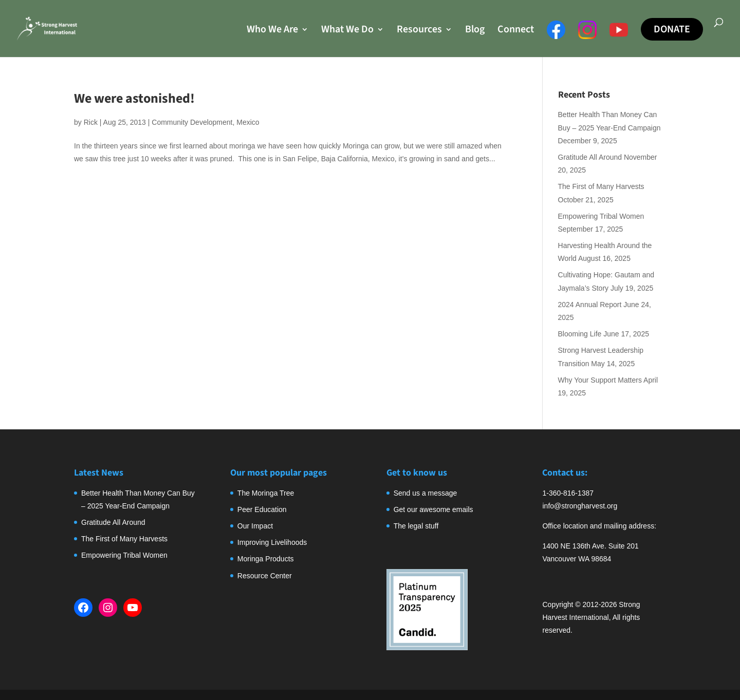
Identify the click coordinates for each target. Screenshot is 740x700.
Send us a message (425, 493)
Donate (672, 29)
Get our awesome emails (433, 509)
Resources (419, 31)
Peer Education (262, 509)
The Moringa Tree (266, 493)
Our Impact (255, 526)
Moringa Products (266, 559)
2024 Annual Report (590, 305)
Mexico (248, 122)
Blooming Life (580, 334)
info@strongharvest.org (580, 506)
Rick (91, 122)
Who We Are (272, 31)
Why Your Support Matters (600, 380)
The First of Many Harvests (601, 186)
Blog (475, 31)
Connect (516, 31)
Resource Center (265, 576)
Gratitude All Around (590, 157)
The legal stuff (416, 526)
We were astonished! (134, 98)
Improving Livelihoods (272, 542)
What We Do (347, 31)
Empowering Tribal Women (601, 216)
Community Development (192, 122)
